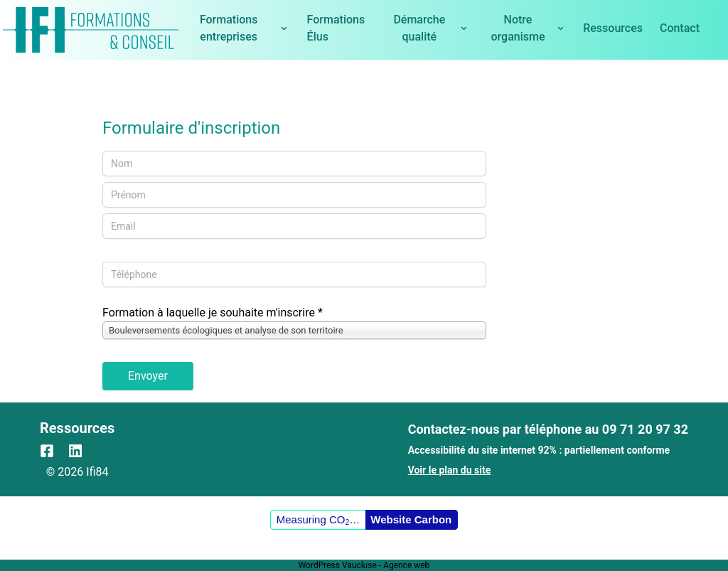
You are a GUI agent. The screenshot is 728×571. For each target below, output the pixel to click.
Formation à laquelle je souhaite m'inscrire (213, 313)
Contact (680, 28)
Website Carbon (411, 519)
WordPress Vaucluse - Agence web (364, 565)
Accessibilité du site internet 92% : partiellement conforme (539, 450)
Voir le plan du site (450, 470)
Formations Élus (336, 28)
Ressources (613, 28)
